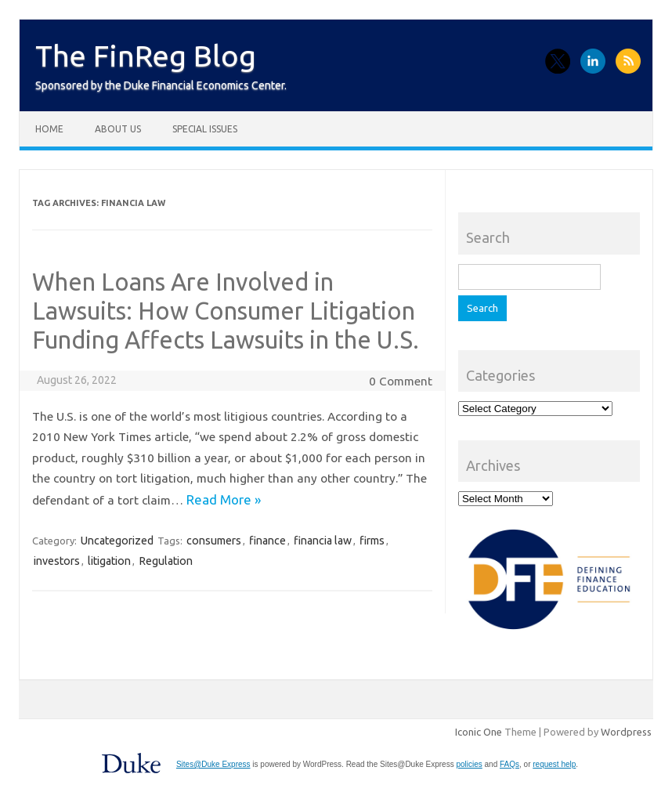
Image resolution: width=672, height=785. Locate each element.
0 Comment (401, 381)
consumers (214, 541)
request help (554, 764)
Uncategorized (117, 541)
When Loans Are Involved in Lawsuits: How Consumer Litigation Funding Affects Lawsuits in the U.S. (228, 311)
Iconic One (479, 732)
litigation (109, 561)
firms (372, 541)
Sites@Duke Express (213, 764)
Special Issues (205, 129)
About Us (118, 129)
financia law (323, 541)
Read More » (224, 499)
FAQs (509, 764)
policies (469, 764)
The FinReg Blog (146, 56)
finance (267, 541)
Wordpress (626, 732)
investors (57, 561)
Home (49, 129)
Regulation (166, 561)
